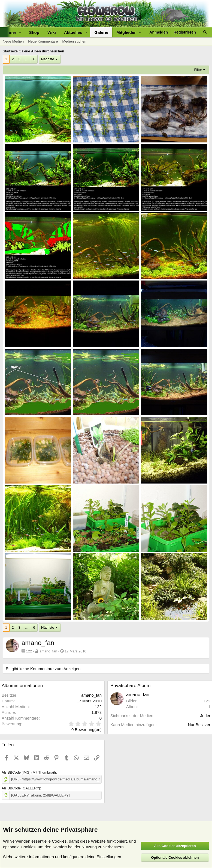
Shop (34, 32)
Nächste (48, 59)
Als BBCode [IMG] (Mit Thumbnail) (29, 772)
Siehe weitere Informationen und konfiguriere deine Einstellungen (62, 857)
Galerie (101, 32)
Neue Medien (13, 41)
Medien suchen (74, 41)
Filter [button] (198, 70)
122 (207, 701)
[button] (86, 32)
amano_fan (48, 651)
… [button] (27, 59)
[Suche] (205, 32)
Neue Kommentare (43, 41)
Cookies (59, 841)
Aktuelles (73, 32)
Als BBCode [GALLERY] (21, 788)
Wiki (52, 32)
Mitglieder (126, 32)
